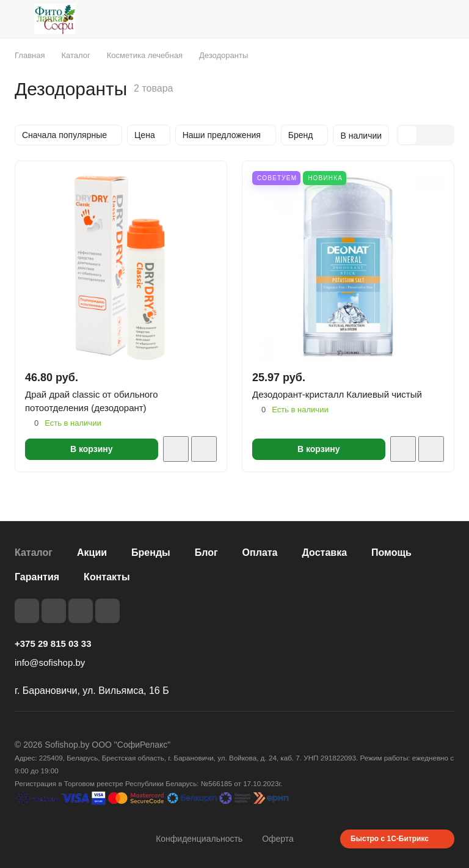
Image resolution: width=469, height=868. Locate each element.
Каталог (34, 553)
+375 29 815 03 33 (53, 644)
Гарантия (37, 577)
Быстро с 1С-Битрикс (390, 839)
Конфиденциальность (199, 839)
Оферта (278, 839)
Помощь (391, 553)
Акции (92, 553)
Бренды (151, 553)
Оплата (260, 553)
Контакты (107, 577)
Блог (206, 553)
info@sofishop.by (50, 662)
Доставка (325, 553)
